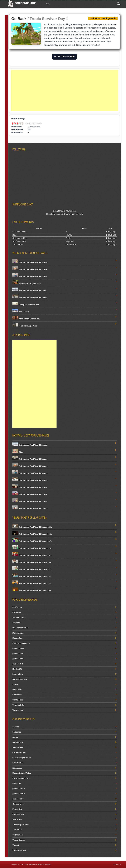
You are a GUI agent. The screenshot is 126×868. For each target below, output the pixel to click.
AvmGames (18, 747)
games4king (18, 799)
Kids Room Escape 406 (26, 319)
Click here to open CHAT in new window (65, 214)
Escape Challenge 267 (26, 305)
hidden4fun (18, 674)
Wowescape (18, 710)
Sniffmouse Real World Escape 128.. (32, 583)
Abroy (15, 737)
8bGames (17, 612)
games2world (18, 794)
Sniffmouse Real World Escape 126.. (32, 534)
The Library (18, 245)
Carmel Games (19, 752)
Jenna (15, 684)
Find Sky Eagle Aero (25, 326)
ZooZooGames (19, 850)
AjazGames (18, 742)
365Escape (17, 607)
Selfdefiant (17, 695)
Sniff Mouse (33, 864)
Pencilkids (17, 690)
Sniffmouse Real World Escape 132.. (32, 576)
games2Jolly (18, 648)
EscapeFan (17, 638)
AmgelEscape (19, 617)
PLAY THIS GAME (65, 57)
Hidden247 (17, 669)
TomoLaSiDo (18, 705)
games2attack (19, 789)
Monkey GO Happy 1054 (26, 283)
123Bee (16, 727)
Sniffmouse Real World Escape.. (30, 262)
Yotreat (16, 845)
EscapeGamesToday (22, 773)
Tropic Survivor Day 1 (49, 19)
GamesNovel (18, 804)
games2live (18, 654)
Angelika (16, 623)
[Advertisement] (64, 91)
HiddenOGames (20, 679)
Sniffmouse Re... (20, 232)
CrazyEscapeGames (21, 758)
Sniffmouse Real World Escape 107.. (32, 541)
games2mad (18, 659)
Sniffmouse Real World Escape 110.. (32, 548)
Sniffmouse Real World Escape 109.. (32, 591)
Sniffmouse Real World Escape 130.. (32, 527)
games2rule (18, 664)
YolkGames (18, 835)
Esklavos (16, 783)
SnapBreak (17, 819)
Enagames (17, 768)
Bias (14, 235)
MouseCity (17, 809)
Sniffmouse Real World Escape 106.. (32, 562)
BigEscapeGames (20, 628)
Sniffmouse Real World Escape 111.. (32, 569)
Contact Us (117, 864)
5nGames (17, 732)
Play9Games (18, 814)
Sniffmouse (25, 3)
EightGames (18, 763)
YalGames (17, 830)
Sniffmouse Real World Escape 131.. (32, 555)
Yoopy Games (19, 840)
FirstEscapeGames (21, 643)
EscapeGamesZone (21, 778)
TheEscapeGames (21, 825)
